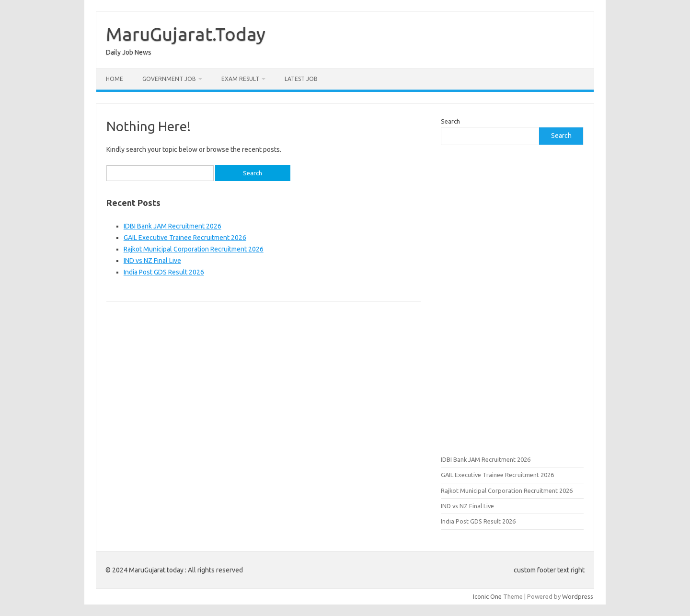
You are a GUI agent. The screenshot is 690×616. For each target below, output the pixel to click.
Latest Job (301, 79)
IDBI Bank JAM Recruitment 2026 (172, 226)
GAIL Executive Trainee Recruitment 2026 (185, 238)
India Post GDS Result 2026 (164, 272)
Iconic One (487, 596)
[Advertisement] (512, 299)
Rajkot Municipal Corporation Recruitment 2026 (194, 249)
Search (450, 121)
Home (115, 79)
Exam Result (240, 79)
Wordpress (578, 596)
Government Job (169, 79)
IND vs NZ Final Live (152, 261)
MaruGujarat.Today (186, 34)
